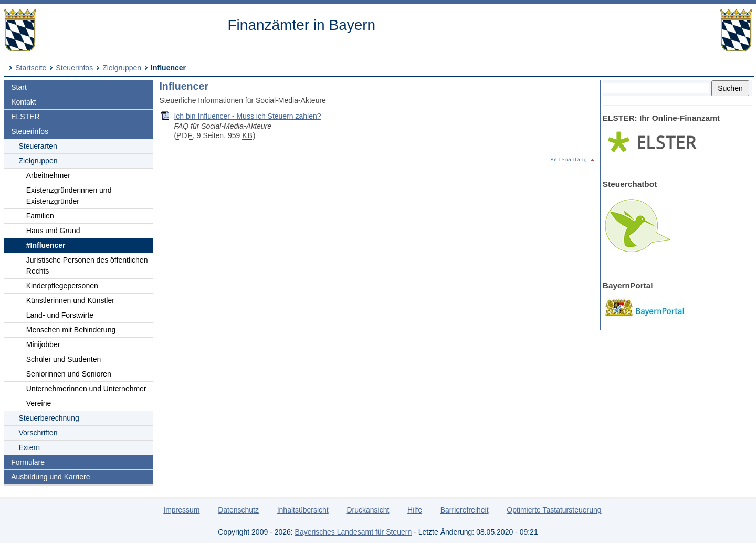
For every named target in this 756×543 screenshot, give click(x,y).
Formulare (28, 462)
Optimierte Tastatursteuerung (554, 510)
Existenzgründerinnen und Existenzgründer (69, 196)
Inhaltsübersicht (303, 510)
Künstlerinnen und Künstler (70, 300)
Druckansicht (368, 510)
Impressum (181, 510)
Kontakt (23, 102)
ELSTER (25, 117)
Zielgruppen (122, 68)
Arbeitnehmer (48, 175)
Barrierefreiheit (465, 510)
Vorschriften (38, 433)
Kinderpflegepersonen (62, 286)
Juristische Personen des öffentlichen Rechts (87, 265)
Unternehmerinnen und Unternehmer (86, 389)
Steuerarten (38, 146)
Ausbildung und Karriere (50, 477)
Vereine (39, 403)
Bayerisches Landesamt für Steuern (354, 532)
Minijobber (43, 344)
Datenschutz (238, 510)
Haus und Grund (53, 231)
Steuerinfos (74, 68)
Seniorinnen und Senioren (69, 374)
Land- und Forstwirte (60, 315)
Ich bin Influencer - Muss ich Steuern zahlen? (247, 116)
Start (19, 87)
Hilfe (415, 510)
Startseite (31, 68)
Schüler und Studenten (64, 359)
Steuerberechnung (49, 418)
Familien (40, 216)
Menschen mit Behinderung (71, 330)
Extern (29, 447)
